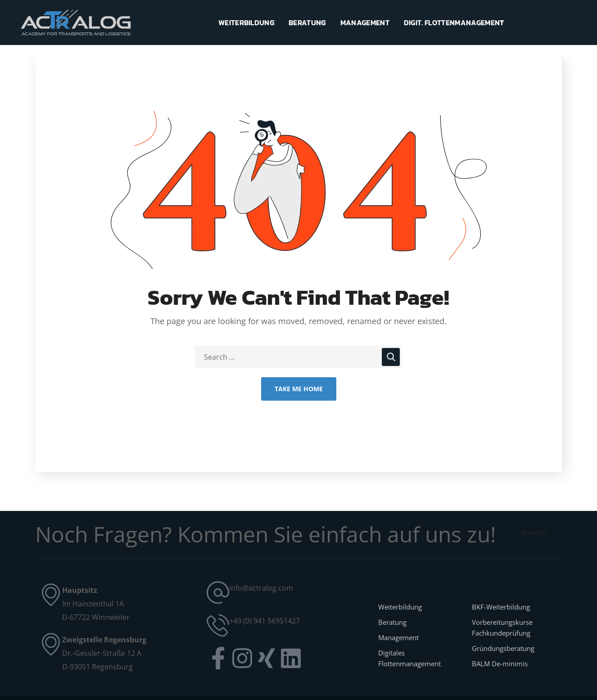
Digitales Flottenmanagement (409, 658)
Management (398, 637)
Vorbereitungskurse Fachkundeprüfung (502, 628)
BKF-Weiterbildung (501, 607)
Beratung (392, 622)
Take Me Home (299, 389)
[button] (534, 533)
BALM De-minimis (500, 664)
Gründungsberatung (503, 648)
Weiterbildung (400, 607)
